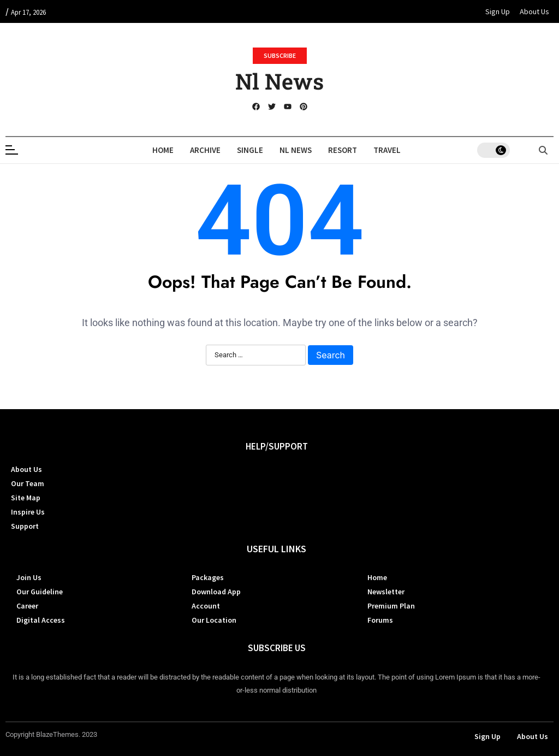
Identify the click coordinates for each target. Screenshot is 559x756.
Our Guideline (40, 592)
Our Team (28, 483)
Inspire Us (28, 512)
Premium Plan (391, 606)
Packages (208, 577)
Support (25, 526)
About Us (534, 11)
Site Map (26, 498)
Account (206, 606)
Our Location (214, 620)
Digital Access (41, 620)
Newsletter (386, 592)
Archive (205, 150)
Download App (216, 592)
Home (163, 150)
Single (250, 150)
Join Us (29, 577)
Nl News (279, 81)
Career (27, 606)
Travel (387, 150)
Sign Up (498, 11)
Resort (343, 150)
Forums (380, 620)
